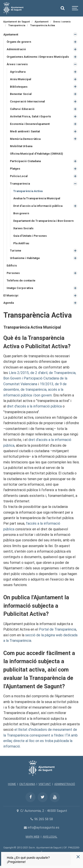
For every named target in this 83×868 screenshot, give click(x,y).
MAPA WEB (33, 837)
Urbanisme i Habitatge (25, 258)
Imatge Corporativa (20, 288)
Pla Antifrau (21, 243)
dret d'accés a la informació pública (34, 406)
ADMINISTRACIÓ (65, 784)
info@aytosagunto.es (41, 828)
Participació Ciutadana (25, 161)
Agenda (9, 303)
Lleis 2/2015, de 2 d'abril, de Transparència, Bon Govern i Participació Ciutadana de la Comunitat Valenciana (40, 378)
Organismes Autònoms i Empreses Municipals (38, 57)
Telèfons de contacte (21, 280)
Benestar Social (21, 94)
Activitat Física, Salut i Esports (30, 116)
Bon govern (21, 213)
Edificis (12, 266)
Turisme (16, 251)
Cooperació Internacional (27, 101)
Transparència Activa (28, 191)
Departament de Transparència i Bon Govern (43, 221)
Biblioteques (19, 87)
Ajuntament (11, 34)
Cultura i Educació (22, 109)
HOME (12, 784)
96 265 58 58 (41, 819)
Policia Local (19, 176)
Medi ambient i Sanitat (25, 131)
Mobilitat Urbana (21, 146)
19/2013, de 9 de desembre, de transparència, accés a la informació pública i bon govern (35, 390)
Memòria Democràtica (25, 139)
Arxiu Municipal (21, 79)
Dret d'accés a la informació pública (38, 206)
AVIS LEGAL (50, 837)
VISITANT (45, 784)
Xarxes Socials (23, 228)
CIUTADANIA (27, 784)
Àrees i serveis (17, 64)
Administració (16, 49)
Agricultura (18, 72)
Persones (13, 273)
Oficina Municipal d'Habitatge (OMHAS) (36, 154)
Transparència (20, 184)
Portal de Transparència (58, 629)
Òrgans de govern (19, 42)
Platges (15, 169)
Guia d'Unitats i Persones (30, 236)
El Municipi (11, 295)
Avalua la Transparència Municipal (37, 198)
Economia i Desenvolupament (30, 124)
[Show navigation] (75, 8)
